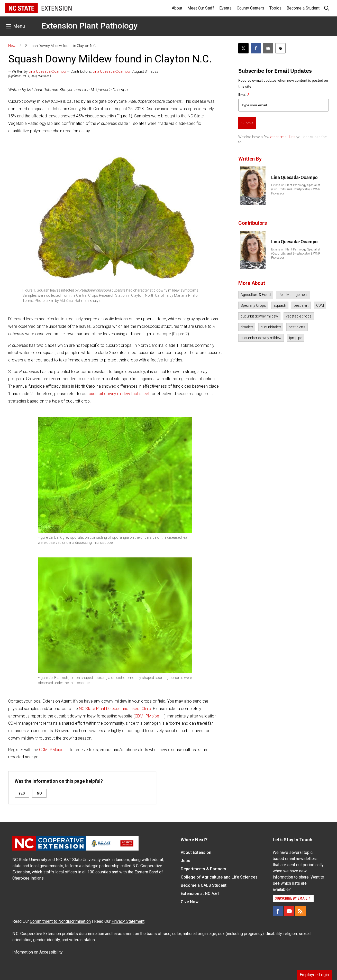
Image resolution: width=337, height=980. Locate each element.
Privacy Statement (128, 921)
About (177, 8)
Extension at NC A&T (200, 894)
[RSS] (300, 911)
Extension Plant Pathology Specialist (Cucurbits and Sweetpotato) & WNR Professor (296, 189)
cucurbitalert (271, 327)
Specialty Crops (253, 305)
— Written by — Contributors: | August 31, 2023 (83, 71)
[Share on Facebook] (256, 48)
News (13, 46)
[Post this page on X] (243, 48)
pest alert (301, 305)
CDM (320, 305)
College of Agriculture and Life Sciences (219, 877)
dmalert (247, 327)
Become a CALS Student (204, 885)
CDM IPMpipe (147, 716)
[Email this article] (268, 48)
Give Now (190, 902)
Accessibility (51, 952)
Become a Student (303, 8)
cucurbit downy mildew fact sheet (119, 394)
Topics (275, 8)
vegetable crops (299, 316)
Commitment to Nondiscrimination (60, 921)
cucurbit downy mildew (259, 316)
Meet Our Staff (201, 8)
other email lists (283, 137)
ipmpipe (296, 338)
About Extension (196, 852)
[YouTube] (289, 911)
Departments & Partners (203, 869)
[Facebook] (278, 911)
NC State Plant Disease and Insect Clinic (115, 709)
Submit (247, 123)
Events (225, 8)
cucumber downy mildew (261, 338)
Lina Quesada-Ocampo (47, 71)
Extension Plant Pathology (89, 26)
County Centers (251, 8)
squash (280, 305)
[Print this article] (280, 48)
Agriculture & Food (256, 295)
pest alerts (297, 327)
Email (244, 95)
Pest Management (293, 295)
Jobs (185, 861)
